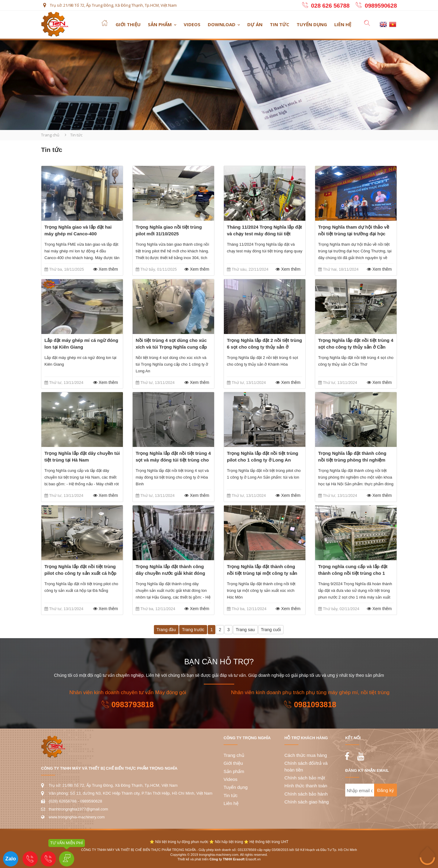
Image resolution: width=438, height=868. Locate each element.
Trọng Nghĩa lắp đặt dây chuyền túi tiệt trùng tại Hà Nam (82, 457)
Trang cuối (271, 630)
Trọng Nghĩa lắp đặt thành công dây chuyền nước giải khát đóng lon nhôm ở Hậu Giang (170, 573)
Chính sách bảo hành (306, 794)
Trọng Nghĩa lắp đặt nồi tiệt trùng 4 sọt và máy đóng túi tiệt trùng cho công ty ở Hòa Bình (173, 460)
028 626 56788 (330, 6)
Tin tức (280, 24)
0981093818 (310, 705)
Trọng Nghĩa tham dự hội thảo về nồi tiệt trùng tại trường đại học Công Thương (354, 234)
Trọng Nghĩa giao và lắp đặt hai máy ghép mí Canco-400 (78, 230)
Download (222, 24)
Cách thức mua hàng (306, 755)
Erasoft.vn (253, 859)
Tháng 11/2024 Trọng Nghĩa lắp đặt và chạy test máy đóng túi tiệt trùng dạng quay (264, 234)
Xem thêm (105, 269)
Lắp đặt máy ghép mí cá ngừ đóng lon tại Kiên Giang (81, 344)
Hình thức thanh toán (306, 786)
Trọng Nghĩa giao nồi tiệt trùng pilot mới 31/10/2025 (169, 230)
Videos (192, 24)
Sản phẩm (160, 24)
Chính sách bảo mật (305, 778)
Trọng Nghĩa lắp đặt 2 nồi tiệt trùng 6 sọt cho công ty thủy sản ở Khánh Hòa (264, 347)
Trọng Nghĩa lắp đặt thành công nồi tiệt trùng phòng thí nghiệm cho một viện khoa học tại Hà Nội (354, 460)
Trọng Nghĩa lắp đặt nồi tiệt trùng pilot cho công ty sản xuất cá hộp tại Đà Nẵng (80, 573)
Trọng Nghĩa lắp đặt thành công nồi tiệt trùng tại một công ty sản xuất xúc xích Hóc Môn (262, 573)
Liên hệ (343, 24)
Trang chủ (50, 135)
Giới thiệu (128, 24)
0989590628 (381, 6)
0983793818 (128, 705)
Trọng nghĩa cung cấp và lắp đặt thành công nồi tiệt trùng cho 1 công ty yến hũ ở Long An (353, 573)
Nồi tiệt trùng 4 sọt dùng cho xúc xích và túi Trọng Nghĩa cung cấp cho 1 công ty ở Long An (171, 347)
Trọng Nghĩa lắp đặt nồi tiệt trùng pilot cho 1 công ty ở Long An (262, 457)
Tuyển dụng (312, 24)
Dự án (255, 24)
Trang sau (245, 630)
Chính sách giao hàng (307, 802)
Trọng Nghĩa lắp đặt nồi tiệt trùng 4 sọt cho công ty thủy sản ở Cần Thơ (356, 347)
